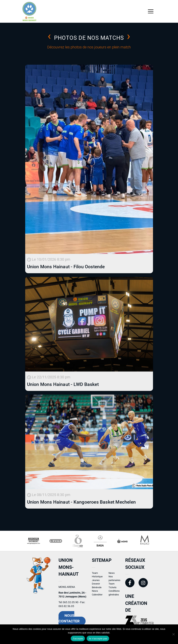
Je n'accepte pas (98, 639)
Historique (97, 578)
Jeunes (96, 582)
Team (95, 575)
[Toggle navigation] (151, 11)
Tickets (113, 589)
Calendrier (97, 596)
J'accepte (78, 639)
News (95, 593)
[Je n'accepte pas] (173, 634)
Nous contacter (69, 620)
